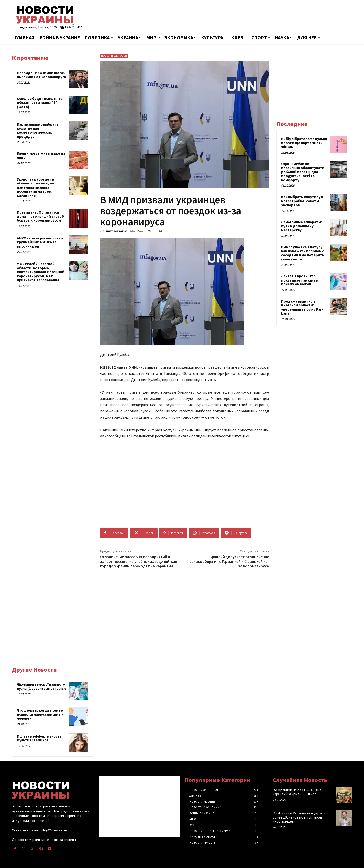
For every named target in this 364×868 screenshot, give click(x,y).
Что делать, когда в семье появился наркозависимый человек (40, 714)
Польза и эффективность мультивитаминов (39, 738)
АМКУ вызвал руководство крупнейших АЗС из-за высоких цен (40, 242)
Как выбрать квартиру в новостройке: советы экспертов (302, 201)
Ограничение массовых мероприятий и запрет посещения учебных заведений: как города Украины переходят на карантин (139, 561)
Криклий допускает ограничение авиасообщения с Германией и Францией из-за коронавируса (229, 561)
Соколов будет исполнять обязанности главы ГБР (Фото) (40, 103)
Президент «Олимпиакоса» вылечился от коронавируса (41, 75)
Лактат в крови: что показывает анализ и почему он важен (300, 280)
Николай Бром (116, 231)
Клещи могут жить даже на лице (41, 155)
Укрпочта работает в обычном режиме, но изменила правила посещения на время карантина (35, 187)
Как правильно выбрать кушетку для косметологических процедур (38, 130)
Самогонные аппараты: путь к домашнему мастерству (302, 226)
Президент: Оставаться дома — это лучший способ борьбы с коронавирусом (40, 216)
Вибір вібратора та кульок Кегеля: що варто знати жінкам (304, 143)
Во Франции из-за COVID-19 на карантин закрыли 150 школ (297, 792)
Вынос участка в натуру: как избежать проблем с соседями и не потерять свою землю (303, 253)
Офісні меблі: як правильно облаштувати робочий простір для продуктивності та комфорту (303, 172)
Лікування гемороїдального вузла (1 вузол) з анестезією (42, 686)
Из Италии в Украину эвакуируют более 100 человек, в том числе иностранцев (299, 817)
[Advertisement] (239, 16)
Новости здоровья (114, 56)
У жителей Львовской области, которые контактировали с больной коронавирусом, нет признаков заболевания (41, 272)
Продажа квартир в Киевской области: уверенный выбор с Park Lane (302, 307)
